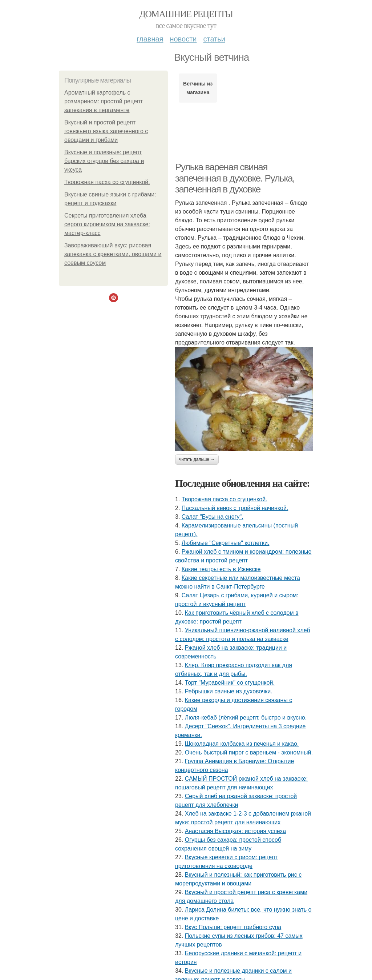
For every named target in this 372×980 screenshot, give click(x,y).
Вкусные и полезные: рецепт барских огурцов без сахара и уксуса (104, 161)
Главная (150, 39)
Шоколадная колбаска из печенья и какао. (242, 744)
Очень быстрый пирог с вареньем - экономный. (249, 752)
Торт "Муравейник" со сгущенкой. (230, 683)
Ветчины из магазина (198, 88)
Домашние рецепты (186, 14)
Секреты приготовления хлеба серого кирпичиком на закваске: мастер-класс (107, 224)
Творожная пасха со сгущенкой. (107, 182)
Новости (183, 39)
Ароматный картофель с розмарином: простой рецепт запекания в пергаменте (104, 101)
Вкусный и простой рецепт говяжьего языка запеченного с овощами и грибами (106, 131)
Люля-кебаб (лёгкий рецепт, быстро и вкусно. (246, 718)
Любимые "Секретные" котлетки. (226, 543)
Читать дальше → (197, 459)
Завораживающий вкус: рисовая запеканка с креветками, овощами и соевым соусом (113, 254)
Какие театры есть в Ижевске (221, 569)
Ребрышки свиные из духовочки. (229, 691)
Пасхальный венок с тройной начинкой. (235, 508)
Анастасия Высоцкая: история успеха (235, 831)
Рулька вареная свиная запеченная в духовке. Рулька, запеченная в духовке (235, 178)
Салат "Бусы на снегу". (213, 517)
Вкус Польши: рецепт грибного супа (233, 927)
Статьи (214, 39)
